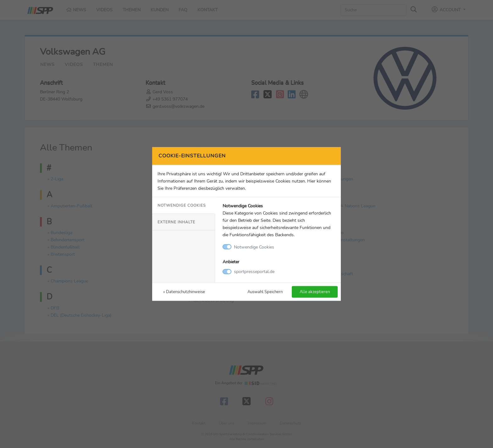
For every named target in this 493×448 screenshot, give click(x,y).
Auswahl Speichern (265, 292)
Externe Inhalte (176, 222)
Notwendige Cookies (182, 205)
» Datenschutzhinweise (184, 292)
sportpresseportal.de (254, 271)
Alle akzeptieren (315, 292)
